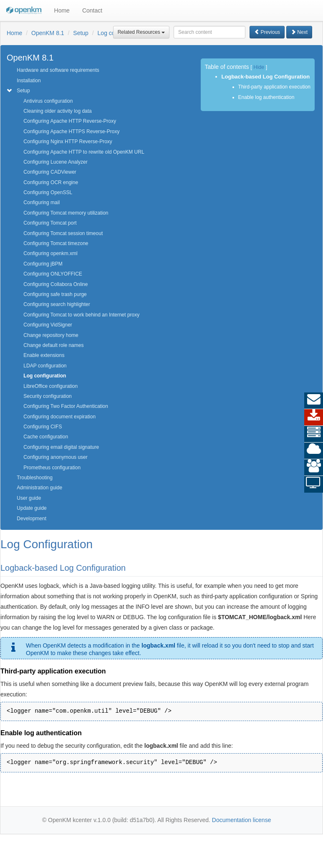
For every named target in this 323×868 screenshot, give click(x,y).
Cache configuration (46, 437)
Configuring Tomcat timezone (56, 243)
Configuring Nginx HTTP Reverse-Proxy (68, 142)
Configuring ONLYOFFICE (53, 274)
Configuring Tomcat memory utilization (66, 213)
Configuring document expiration (59, 417)
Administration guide (39, 488)
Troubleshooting (35, 478)
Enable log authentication (266, 97)
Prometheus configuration (52, 468)
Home (62, 10)
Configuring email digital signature (61, 447)
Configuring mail (42, 202)
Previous (267, 32)
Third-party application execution (274, 87)
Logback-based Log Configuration (266, 77)
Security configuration (47, 396)
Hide (259, 67)
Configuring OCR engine (51, 182)
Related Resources (141, 32)
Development (32, 519)
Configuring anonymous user (55, 457)
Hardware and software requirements (58, 70)
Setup (81, 33)
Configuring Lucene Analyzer (55, 162)
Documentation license (242, 820)
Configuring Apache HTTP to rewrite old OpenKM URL (84, 152)
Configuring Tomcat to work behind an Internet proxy (81, 315)
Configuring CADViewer (50, 172)
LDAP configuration (45, 366)
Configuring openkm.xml (50, 253)
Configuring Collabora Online (56, 284)
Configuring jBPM (43, 264)
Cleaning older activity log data (57, 111)
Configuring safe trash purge (55, 294)
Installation (29, 81)
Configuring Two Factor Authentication (66, 406)
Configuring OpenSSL (48, 192)
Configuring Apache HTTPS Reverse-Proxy (71, 132)
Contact (92, 10)
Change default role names (53, 345)
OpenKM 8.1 (48, 33)
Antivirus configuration (48, 101)
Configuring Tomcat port (50, 223)
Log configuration (45, 376)
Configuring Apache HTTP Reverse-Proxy (70, 121)
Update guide (32, 508)
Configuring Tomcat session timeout (63, 233)
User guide (29, 498)
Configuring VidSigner (48, 325)
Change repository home (51, 335)
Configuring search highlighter (57, 304)
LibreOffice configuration (50, 386)
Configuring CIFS (43, 427)
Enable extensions (44, 355)
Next (299, 32)
